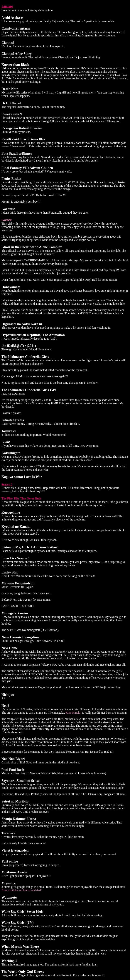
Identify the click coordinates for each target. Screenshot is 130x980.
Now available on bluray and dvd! (22, 890)
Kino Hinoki (73, 713)
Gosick (7, 220)
